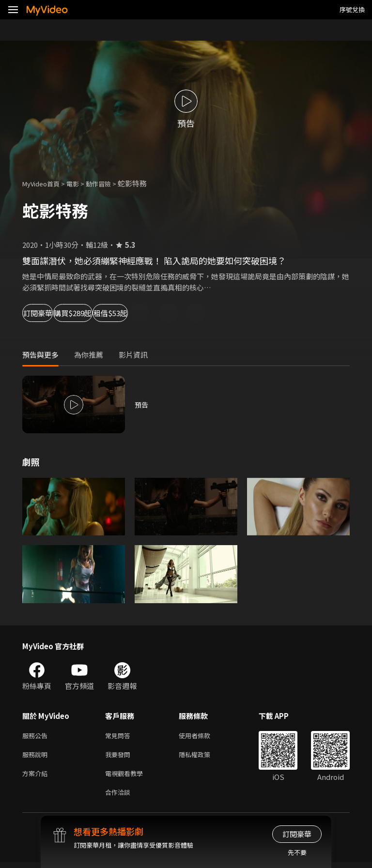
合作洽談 (120, 797)
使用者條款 (203, 736)
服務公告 (37, 736)
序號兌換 (352, 9)
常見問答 (120, 736)
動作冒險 (109, 183)
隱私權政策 (203, 756)
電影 (80, 183)
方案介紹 (37, 777)
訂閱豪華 (49, 313)
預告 (142, 404)
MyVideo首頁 (44, 183)
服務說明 (37, 756)
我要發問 (120, 756)
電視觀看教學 (127, 777)
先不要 (297, 852)
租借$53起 (182, 313)
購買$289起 (114, 313)
